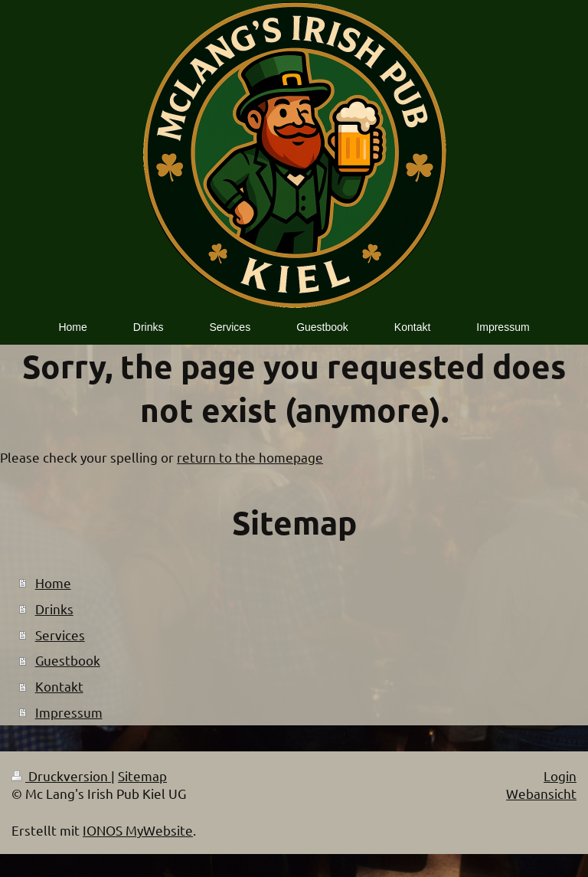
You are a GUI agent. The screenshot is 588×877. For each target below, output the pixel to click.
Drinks (54, 609)
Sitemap (142, 776)
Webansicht (541, 793)
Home (53, 582)
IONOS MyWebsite (138, 830)
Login (560, 776)
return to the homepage (250, 457)
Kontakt (59, 686)
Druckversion (61, 776)
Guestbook (68, 660)
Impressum (69, 712)
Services (60, 635)
